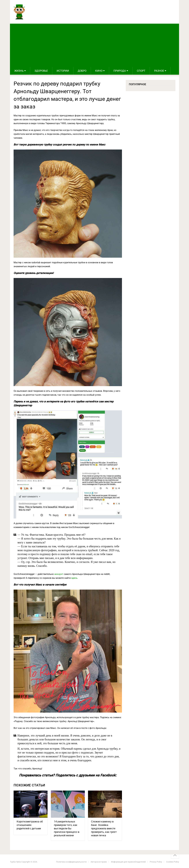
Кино (99, 71)
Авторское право (99, 862)
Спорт (141, 71)
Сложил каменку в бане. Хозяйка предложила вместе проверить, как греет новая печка (104, 828)
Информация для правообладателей (128, 862)
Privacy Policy (156, 862)
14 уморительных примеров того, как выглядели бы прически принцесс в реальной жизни (67, 828)
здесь (74, 578)
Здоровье (41, 71)
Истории (63, 71)
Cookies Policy (173, 862)
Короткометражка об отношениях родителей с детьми (30, 825)
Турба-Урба (15, 862)
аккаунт (59, 574)
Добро (82, 71)
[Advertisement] (94, 45)
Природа (120, 71)
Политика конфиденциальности (71, 862)
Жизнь (19, 71)
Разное (159, 71)
